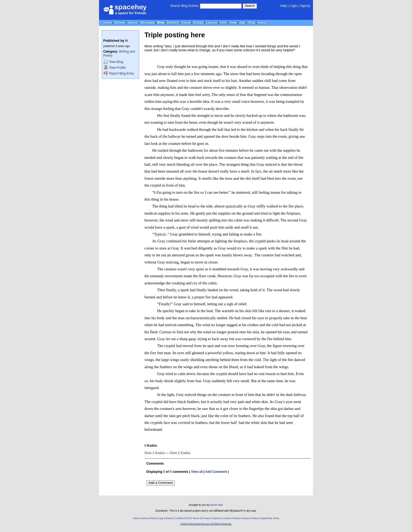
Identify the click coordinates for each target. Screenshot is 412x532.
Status (255, 518)
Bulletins (173, 22)
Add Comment (216, 472)
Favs (223, 22)
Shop (251, 22)
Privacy (206, 518)
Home (107, 22)
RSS (188, 518)
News (145, 518)
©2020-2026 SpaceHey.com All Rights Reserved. (206, 524)
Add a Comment (161, 483)
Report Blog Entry (119, 73)
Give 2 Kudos (180, 453)
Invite (233, 22)
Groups (198, 22)
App (242, 22)
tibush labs (217, 505)
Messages (147, 22)
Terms (196, 518)
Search (250, 6)
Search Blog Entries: (185, 6)
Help (284, 6)
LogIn (293, 6)
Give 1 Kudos (155, 453)
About (262, 22)
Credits (179, 518)
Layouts (212, 22)
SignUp (305, 6)
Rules (154, 518)
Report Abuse (241, 518)
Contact (227, 518)
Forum (186, 22)
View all (197, 472)
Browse (120, 22)
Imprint (216, 518)
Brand (169, 518)
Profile (115, 68)
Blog (161, 22)
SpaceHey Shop (270, 518)
